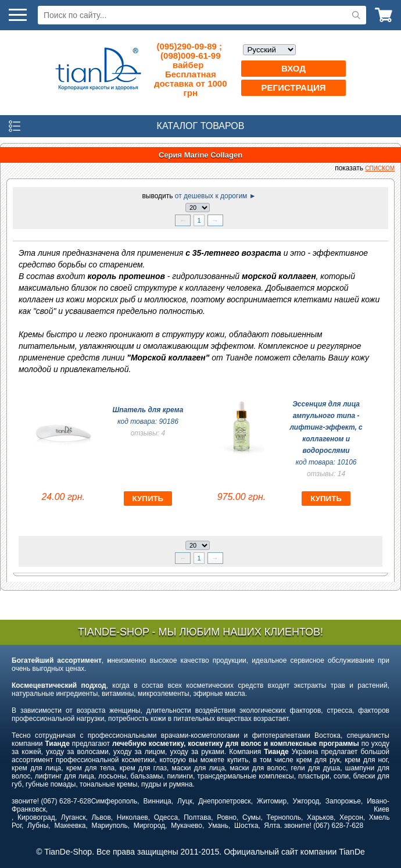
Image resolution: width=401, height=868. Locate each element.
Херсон (351, 817)
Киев (382, 809)
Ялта (272, 826)
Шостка (246, 826)
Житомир (272, 801)
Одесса (166, 817)
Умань (218, 826)
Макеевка (70, 826)
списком (380, 168)
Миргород (149, 826)
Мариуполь (110, 826)
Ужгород (306, 801)
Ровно (227, 817)
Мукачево (187, 826)
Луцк (185, 801)
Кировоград (36, 817)
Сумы (251, 817)
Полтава (197, 817)
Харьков (320, 817)
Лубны (38, 826)
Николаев (133, 817)
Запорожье (343, 801)
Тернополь (283, 817)
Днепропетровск (224, 801)
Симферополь (114, 801)
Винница (157, 801)
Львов (101, 817)
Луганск (74, 817)
